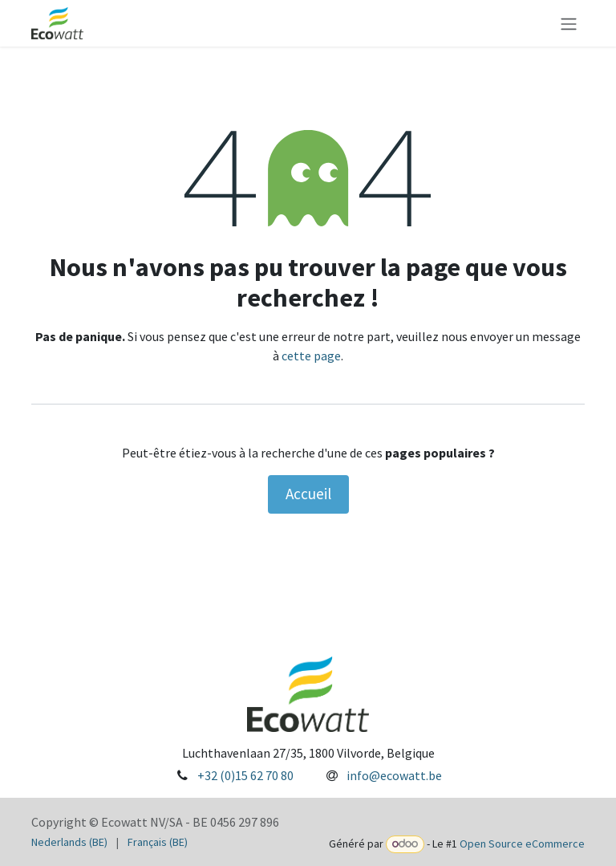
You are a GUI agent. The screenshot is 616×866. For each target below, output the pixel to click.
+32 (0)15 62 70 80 (245, 775)
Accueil (308, 494)
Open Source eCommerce (522, 844)
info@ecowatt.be (394, 775)
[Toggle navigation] (569, 23)
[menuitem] (69, 842)
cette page (311, 356)
